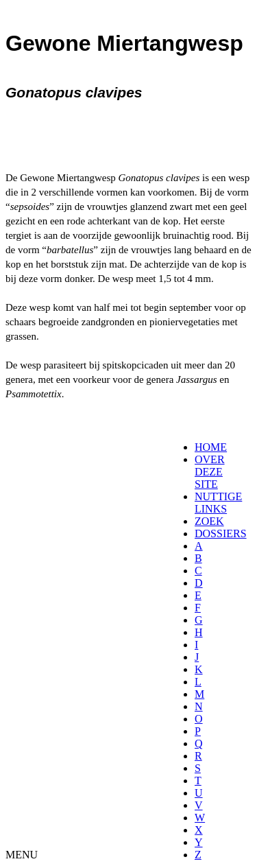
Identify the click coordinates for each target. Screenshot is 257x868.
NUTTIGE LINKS (218, 503)
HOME (211, 447)
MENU (22, 855)
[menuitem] (199, 447)
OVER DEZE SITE (210, 472)
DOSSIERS (221, 533)
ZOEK (209, 521)
